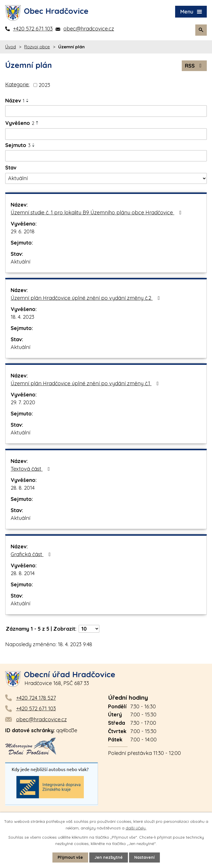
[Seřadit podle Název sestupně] (28, 102)
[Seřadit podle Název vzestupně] (28, 99)
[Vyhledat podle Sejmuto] (106, 156)
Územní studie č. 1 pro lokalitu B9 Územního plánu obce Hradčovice (97, 212)
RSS (194, 66)
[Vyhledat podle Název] (106, 111)
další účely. (136, 828)
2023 (44, 85)
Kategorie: (17, 84)
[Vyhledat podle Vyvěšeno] (106, 134)
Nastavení (144, 857)
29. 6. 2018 (23, 231)
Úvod (11, 47)
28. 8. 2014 (23, 488)
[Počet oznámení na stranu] (89, 629)
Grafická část (32, 554)
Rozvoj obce (37, 47)
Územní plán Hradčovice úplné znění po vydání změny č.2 (86, 298)
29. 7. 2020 (23, 402)
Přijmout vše (70, 857)
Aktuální (20, 262)
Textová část (31, 469)
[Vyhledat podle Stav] (106, 178)
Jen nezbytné (109, 857)
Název (15, 101)
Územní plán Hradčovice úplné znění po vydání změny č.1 (86, 383)
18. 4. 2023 (22, 317)
